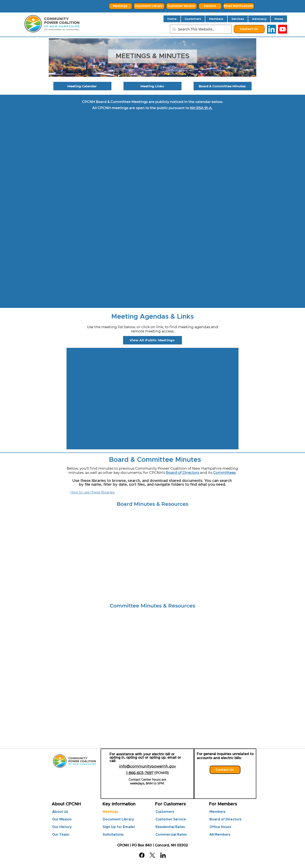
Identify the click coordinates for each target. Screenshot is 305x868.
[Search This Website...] (200, 29)
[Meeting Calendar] (82, 86)
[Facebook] (142, 855)
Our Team (61, 835)
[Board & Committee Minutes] (223, 86)
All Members (220, 835)
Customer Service (171, 819)
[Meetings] (121, 6)
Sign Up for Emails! (119, 827)
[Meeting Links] (152, 86)
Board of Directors (182, 473)
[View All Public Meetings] (152, 340)
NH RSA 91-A (201, 108)
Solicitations (113, 835)
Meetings (110, 812)
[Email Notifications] (239, 6)
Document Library (118, 819)
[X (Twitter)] (152, 855)
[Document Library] (149, 6)
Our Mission (62, 819)
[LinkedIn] (272, 29)
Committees (224, 473)
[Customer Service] (182, 6)
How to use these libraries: (93, 492)
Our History (62, 827)
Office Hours (220, 827)
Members (217, 812)
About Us (60, 812)
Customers (165, 812)
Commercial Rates (171, 835)
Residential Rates (170, 827)
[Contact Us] (249, 29)
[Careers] (210, 6)
